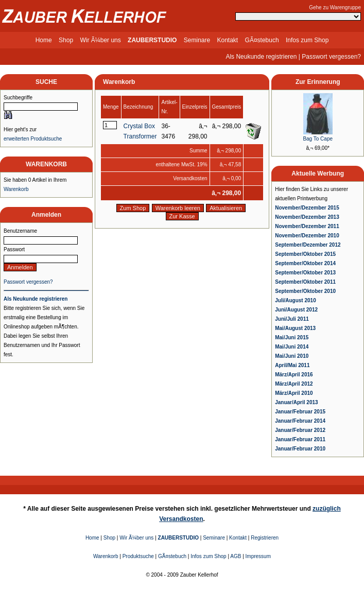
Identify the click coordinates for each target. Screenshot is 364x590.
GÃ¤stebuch (262, 40)
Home (44, 40)
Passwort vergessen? (331, 57)
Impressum (258, 556)
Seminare (197, 40)
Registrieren (265, 538)
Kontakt (228, 40)
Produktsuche (138, 556)
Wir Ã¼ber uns (100, 40)
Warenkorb (16, 189)
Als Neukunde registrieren (261, 57)
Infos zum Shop (307, 40)
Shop (66, 40)
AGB (236, 556)
